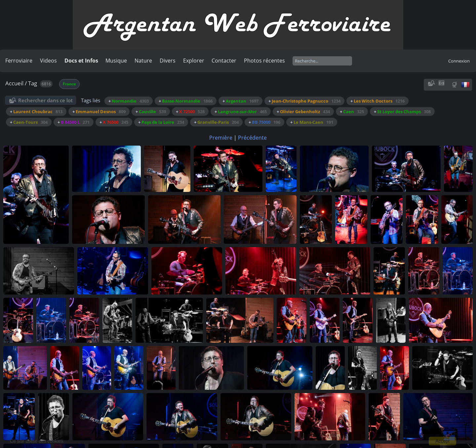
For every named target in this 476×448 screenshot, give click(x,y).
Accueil (14, 83)
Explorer (194, 61)
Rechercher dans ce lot (45, 100)
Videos (48, 61)
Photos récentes (264, 61)
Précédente (252, 138)
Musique (116, 61)
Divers (168, 61)
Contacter (224, 61)
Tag (33, 83)
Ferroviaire (19, 61)
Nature (143, 61)
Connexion (459, 61)
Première (221, 138)
